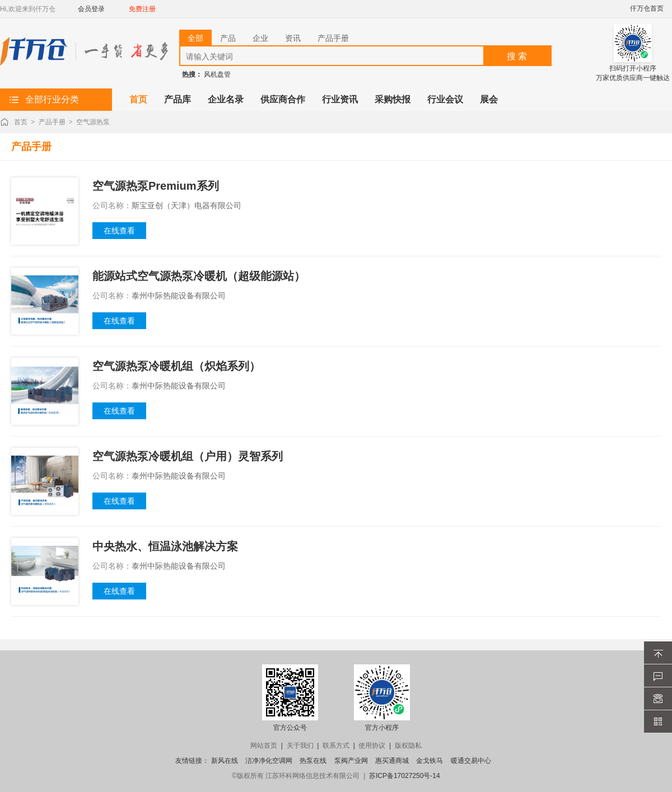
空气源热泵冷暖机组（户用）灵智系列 (188, 456)
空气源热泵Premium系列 (156, 186)
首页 (21, 122)
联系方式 (336, 746)
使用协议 (372, 746)
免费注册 (142, 9)
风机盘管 (217, 74)
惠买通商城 (392, 761)
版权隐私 (408, 746)
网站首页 (264, 746)
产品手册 (52, 122)
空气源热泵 (93, 122)
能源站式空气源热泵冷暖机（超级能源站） (199, 276)
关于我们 (300, 746)
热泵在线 (313, 761)
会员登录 (91, 9)
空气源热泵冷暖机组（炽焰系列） (176, 366)
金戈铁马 (430, 761)
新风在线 (225, 761)
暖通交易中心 (471, 761)
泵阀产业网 (351, 761)
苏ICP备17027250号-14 (405, 776)
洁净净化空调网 (269, 761)
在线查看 (119, 231)
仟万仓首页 (647, 8)
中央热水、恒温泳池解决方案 (165, 546)
